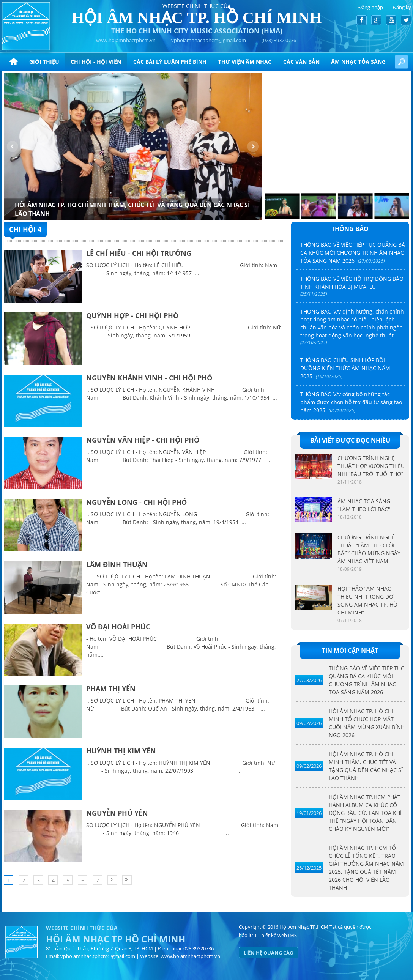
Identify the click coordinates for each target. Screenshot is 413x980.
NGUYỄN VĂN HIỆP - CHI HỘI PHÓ (143, 440)
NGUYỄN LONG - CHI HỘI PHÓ (136, 502)
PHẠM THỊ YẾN (111, 689)
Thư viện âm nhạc (245, 62)
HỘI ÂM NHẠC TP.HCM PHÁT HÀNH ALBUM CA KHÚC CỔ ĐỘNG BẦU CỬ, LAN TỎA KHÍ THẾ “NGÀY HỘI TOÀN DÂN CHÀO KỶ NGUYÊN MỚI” (365, 813)
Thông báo (350, 229)
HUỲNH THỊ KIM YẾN (121, 751)
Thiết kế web (273, 935)
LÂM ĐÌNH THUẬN (117, 564)
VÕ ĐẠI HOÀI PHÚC (118, 627)
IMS (292, 935)
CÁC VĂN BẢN (301, 62)
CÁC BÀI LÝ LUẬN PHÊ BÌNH (170, 62)
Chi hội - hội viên (96, 62)
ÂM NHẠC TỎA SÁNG (358, 62)
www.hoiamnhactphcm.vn (126, 40)
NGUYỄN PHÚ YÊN (117, 813)
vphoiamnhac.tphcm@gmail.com (209, 40)
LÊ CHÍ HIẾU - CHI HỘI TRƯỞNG (139, 253)
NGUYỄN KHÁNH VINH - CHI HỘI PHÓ (149, 378)
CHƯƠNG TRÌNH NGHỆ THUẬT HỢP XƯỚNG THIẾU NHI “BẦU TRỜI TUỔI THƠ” (371, 466)
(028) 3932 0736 (279, 40)
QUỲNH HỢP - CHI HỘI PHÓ (132, 315)
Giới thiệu (44, 62)
